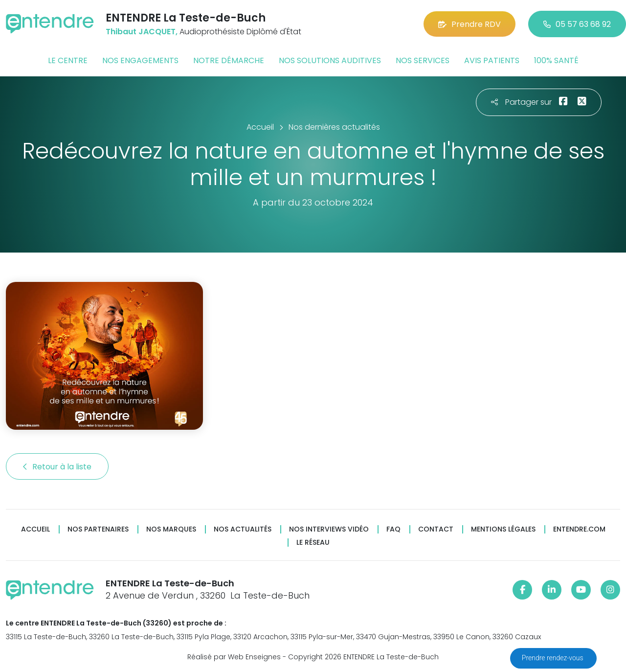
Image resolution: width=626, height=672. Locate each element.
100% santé (556, 60)
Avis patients (492, 60)
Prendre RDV (469, 24)
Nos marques (171, 529)
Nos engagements (140, 60)
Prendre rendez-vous (553, 658)
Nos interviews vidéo (329, 529)
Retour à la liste (57, 467)
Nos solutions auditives (330, 60)
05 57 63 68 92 (577, 24)
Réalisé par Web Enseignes (234, 657)
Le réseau (313, 543)
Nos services (423, 60)
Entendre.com (579, 529)
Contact (436, 529)
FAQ (393, 529)
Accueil (35, 529)
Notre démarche (229, 60)
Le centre (68, 60)
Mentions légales (503, 529)
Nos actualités (243, 529)
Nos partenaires (98, 529)
